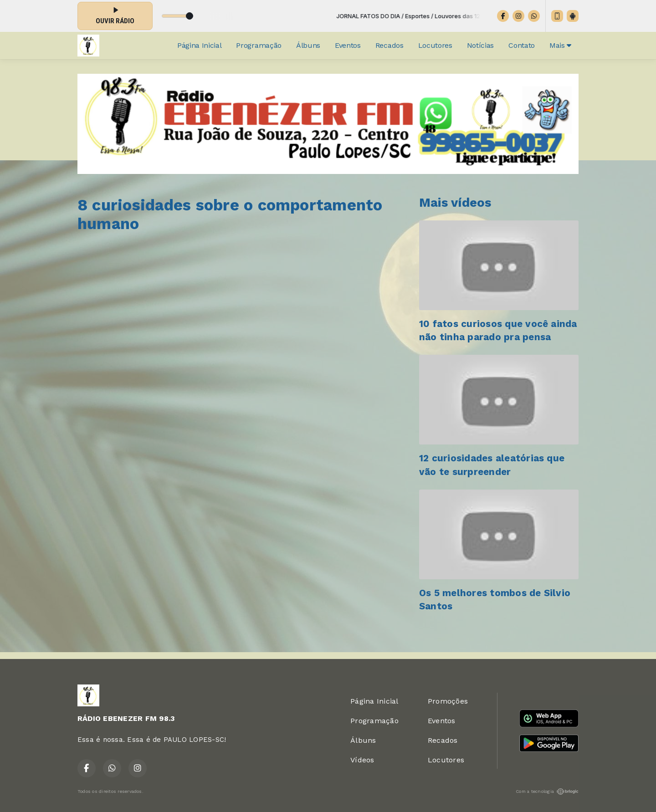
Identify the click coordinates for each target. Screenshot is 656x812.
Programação (259, 45)
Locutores (435, 45)
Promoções (448, 701)
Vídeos (362, 760)
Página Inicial (200, 45)
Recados (389, 45)
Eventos (348, 45)
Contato (522, 45)
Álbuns (308, 45)
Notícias (480, 45)
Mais (560, 45)
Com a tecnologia (547, 792)
